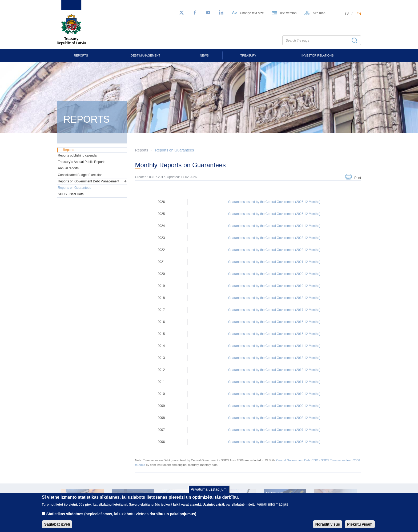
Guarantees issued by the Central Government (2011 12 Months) (274, 382)
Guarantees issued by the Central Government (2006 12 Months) (274, 442)
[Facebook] (195, 13)
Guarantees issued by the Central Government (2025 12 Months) (274, 214)
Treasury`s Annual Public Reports (82, 162)
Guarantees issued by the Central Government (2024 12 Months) (274, 226)
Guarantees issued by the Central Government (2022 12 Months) (274, 250)
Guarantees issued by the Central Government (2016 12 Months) (274, 322)
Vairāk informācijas (272, 508)
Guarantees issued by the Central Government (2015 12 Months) (274, 334)
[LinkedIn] (222, 13)
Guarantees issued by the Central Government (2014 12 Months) (274, 346)
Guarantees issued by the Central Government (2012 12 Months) (274, 370)
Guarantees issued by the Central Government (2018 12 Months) (274, 298)
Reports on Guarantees (175, 150)
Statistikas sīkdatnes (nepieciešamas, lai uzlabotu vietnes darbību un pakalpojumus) (121, 518)
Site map (319, 13)
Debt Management (145, 55)
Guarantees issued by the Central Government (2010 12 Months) (274, 394)
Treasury (248, 55)
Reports (81, 55)
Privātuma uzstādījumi (209, 493)
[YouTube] (208, 13)
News (204, 55)
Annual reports (68, 168)
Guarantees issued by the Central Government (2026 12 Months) (274, 202)
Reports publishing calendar (78, 155)
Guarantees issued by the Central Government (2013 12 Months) (274, 358)
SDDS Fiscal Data (71, 194)
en (359, 14)
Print (358, 178)
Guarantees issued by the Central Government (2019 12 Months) (274, 286)
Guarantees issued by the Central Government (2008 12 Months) (274, 418)
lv (347, 14)
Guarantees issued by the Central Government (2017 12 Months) (274, 310)
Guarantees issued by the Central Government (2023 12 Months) (274, 238)
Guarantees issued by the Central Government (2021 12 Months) (274, 262)
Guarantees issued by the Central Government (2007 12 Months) (274, 430)
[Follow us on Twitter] (182, 13)
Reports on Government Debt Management (89, 181)
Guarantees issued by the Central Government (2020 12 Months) (274, 274)
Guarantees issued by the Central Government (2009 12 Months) (274, 406)
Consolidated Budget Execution (80, 175)
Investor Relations (318, 55)
